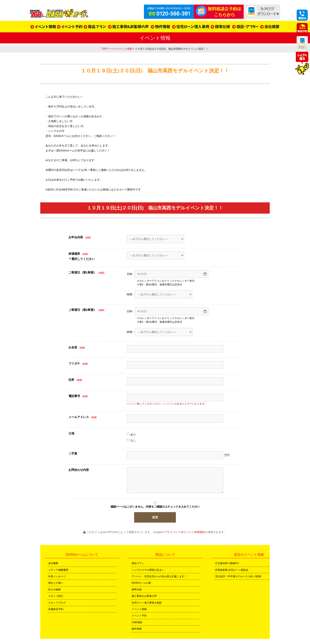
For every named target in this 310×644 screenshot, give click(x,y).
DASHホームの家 (141, 583)
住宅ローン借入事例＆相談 (147, 603)
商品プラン (138, 563)
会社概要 (53, 563)
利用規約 (200, 532)
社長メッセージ (57, 576)
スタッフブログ (57, 603)
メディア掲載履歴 (58, 570)
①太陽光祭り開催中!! (227, 563)
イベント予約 (139, 616)
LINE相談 (137, 622)
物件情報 (137, 629)
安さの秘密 (54, 590)
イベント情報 (125, 49)
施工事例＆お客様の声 (144, 596)
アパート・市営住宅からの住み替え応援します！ (159, 576)
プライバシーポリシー (178, 532)
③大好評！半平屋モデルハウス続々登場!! (238, 576)
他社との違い (56, 583)
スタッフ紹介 (56, 596)
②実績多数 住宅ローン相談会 (232, 570)
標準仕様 (137, 590)
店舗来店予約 (56, 609)
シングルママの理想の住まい (148, 570)
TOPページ (108, 49)
